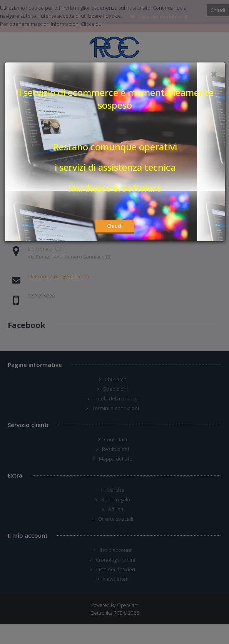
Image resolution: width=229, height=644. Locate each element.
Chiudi (115, 226)
